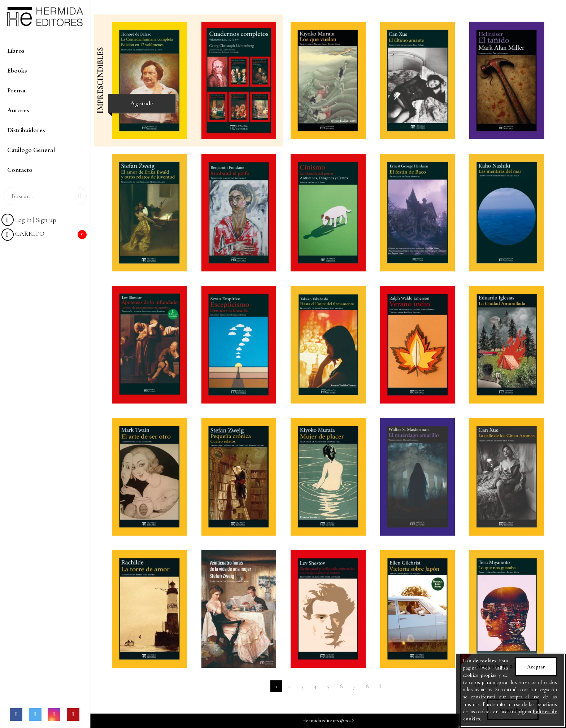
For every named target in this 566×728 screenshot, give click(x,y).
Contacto (20, 170)
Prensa (16, 90)
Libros (16, 51)
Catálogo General (31, 150)
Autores (18, 110)
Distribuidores (26, 130)
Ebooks (17, 70)
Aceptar (536, 667)
